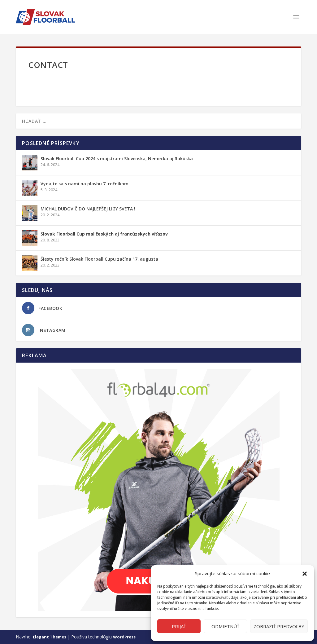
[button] (305, 574)
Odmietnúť (225, 626)
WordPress (124, 637)
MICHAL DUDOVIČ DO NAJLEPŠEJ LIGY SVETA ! (88, 209)
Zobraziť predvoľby (279, 626)
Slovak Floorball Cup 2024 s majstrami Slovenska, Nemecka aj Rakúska (117, 159)
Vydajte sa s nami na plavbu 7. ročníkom (85, 184)
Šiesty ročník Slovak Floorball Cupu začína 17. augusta (99, 259)
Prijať (179, 626)
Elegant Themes (50, 637)
